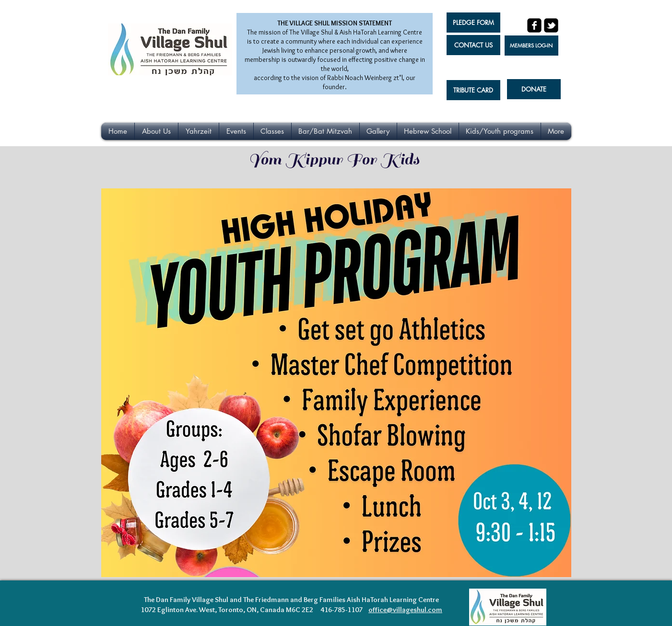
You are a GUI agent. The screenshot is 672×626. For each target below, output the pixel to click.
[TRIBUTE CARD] (473, 90)
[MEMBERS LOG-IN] (531, 46)
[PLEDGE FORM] (473, 23)
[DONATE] (534, 89)
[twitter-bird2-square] (551, 25)
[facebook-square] (534, 25)
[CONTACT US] (473, 45)
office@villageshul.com (405, 610)
